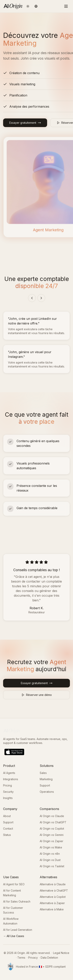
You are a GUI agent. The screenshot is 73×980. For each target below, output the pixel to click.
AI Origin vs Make (51, 847)
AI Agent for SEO (14, 884)
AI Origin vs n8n (50, 854)
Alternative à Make (52, 909)
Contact (8, 829)
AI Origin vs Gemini (52, 835)
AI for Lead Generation (18, 930)
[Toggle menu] (66, 6)
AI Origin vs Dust (50, 860)
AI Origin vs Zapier (51, 841)
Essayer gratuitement (25, 123)
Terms (21, 958)
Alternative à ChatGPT (54, 890)
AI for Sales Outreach (17, 901)
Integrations (11, 779)
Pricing (7, 785)
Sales (43, 773)
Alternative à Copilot (53, 897)
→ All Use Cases (14, 936)
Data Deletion (49, 958)
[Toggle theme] (28, 6)
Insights (8, 798)
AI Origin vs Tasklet (52, 866)
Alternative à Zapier (52, 903)
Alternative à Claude (53, 884)
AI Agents (9, 773)
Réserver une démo (37, 695)
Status (7, 835)
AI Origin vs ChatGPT (53, 822)
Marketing (46, 779)
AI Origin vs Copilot (52, 829)
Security (8, 792)
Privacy (33, 958)
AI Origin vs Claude (52, 816)
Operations (47, 792)
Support (45, 785)
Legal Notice (61, 953)
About (7, 816)
